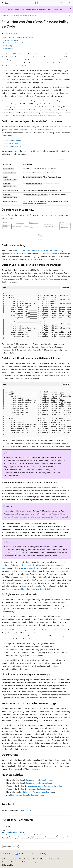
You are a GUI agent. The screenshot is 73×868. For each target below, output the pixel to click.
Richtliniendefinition (13, 140)
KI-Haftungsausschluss (9, 859)
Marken (54, 862)
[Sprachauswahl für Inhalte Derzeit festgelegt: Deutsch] (7, 854)
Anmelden (68, 3)
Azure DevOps (55, 259)
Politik (34, 15)
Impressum (43, 862)
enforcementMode (27, 523)
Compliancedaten (36, 568)
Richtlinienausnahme (13, 146)
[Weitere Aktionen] (69, 15)
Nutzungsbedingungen (30, 862)
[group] (36, 315)
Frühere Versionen (25, 859)
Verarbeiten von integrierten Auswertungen (17, 43)
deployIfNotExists (8, 605)
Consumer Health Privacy (10, 862)
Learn (4, 15)
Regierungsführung (23, 15)
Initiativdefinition (12, 143)
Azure (11, 15)
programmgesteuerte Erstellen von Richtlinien (45, 786)
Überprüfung (8, 46)
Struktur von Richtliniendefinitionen (39, 780)
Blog (35, 859)
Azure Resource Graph (55, 253)
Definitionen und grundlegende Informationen (18, 37)
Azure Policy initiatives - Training (13, 832)
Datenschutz (54, 859)
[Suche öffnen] (62, 3)
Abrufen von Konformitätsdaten (39, 789)
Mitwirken (44, 859)
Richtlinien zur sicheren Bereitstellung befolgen (28, 795)
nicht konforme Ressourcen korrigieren (36, 792)
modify (21, 605)
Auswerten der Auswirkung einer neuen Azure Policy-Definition (29, 589)
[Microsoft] (37, 3)
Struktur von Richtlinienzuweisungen (39, 783)
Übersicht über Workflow (11, 40)
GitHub (41, 259)
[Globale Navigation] (2, 3)
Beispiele (22, 568)
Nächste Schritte (9, 49)
